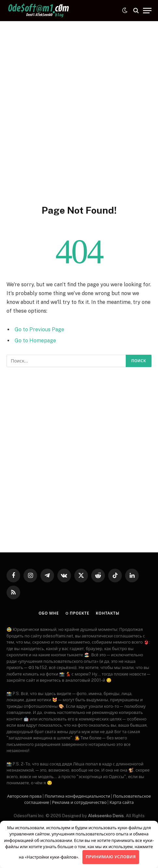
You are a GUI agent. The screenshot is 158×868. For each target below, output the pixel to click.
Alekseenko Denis (106, 816)
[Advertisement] (79, 112)
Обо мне (49, 613)
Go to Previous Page (39, 329)
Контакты (108, 613)
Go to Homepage (35, 341)
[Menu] (147, 11)
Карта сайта (122, 802)
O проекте (77, 613)
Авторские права (24, 796)
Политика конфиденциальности (77, 796)
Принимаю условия (111, 857)
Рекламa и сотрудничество (79, 802)
